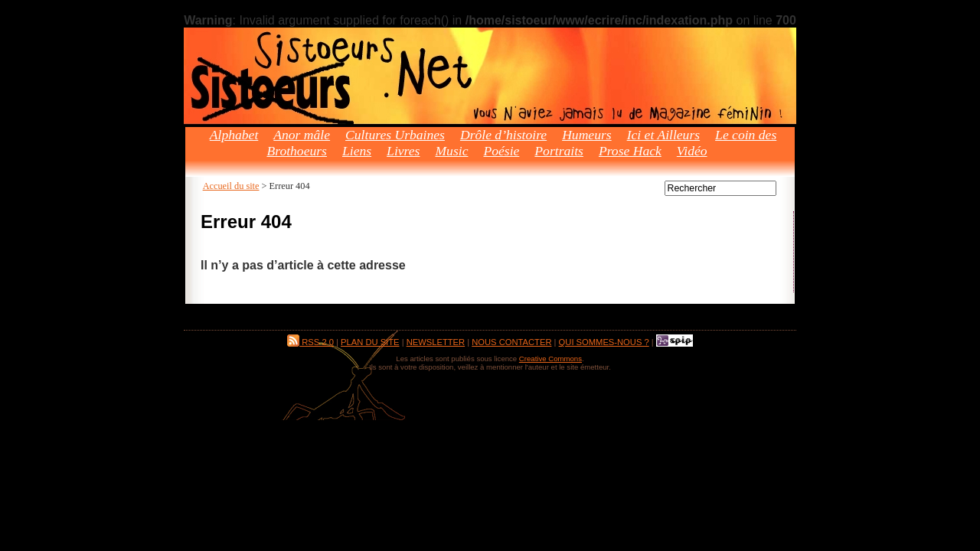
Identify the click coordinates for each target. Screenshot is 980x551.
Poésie (501, 151)
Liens (357, 151)
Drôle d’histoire (503, 135)
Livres (403, 151)
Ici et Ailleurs (663, 135)
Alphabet (234, 135)
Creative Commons (550, 359)
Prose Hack (630, 151)
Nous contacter (511, 342)
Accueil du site (231, 186)
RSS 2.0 (310, 342)
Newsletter (436, 342)
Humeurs (587, 135)
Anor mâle (302, 135)
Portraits (559, 151)
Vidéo (692, 151)
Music (451, 151)
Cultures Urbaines (395, 135)
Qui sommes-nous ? (604, 342)
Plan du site (370, 342)
